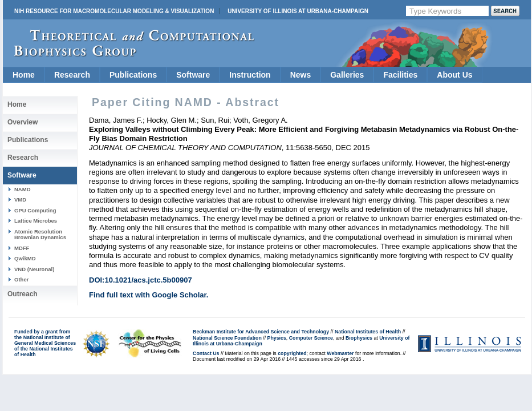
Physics (277, 338)
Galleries (347, 75)
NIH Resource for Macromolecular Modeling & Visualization (114, 11)
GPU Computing (35, 210)
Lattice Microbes (36, 221)
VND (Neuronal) (34, 269)
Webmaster (340, 353)
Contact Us (206, 353)
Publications (133, 75)
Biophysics (359, 338)
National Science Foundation (227, 338)
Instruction (250, 75)
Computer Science (311, 338)
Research (72, 75)
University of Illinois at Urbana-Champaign (298, 11)
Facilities (400, 75)
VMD (20, 200)
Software (193, 75)
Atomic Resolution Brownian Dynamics (40, 234)
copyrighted (292, 353)
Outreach (23, 294)
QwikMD (25, 258)
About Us (454, 75)
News (301, 75)
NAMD (23, 189)
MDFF (22, 248)
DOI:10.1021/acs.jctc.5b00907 (141, 280)
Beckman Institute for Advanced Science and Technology (261, 332)
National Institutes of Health (368, 332)
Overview (23, 122)
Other (21, 279)
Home (24, 75)
